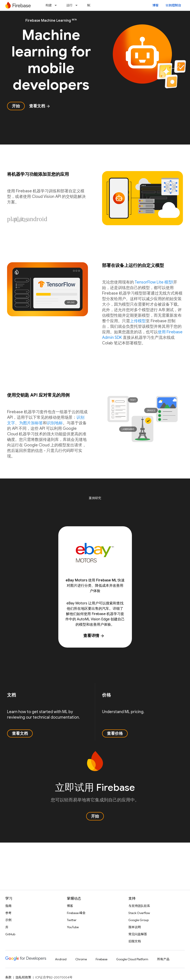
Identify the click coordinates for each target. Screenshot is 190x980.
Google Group (139, 920)
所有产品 (163, 959)
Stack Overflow (139, 913)
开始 (16, 106)
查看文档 (40, 106)
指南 (8, 906)
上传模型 (138, 321)
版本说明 (135, 927)
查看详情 (94, 636)
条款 (8, 977)
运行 (69, 5)
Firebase (102, 959)
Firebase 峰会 (76, 913)
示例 (8, 920)
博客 (156, 5)
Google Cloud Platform (132, 959)
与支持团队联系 (139, 906)
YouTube (73, 927)
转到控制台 (173, 5)
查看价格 (115, 733)
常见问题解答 (138, 934)
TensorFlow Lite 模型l (154, 282)
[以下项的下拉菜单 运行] (78, 5)
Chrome (81, 959)
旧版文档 (135, 941)
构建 (49, 5)
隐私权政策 (23, 977)
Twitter (72, 920)
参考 (8, 913)
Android (61, 959)
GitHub (10, 934)
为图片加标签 (31, 423)
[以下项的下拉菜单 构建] (57, 5)
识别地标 (55, 423)
